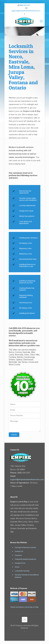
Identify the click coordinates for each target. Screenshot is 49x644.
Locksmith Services (22, 571)
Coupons (18, 555)
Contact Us (19, 551)
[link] (23, 385)
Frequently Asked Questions (25, 559)
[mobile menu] (41, 21)
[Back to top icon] (25, 620)
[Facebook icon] (24, 14)
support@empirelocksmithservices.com (27, 479)
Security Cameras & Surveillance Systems (27, 576)
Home (17, 567)
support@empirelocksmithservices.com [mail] (27, 11)
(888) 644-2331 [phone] (25, 5)
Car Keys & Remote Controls (25, 547)
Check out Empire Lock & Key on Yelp (24, 607)
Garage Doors (20, 563)
